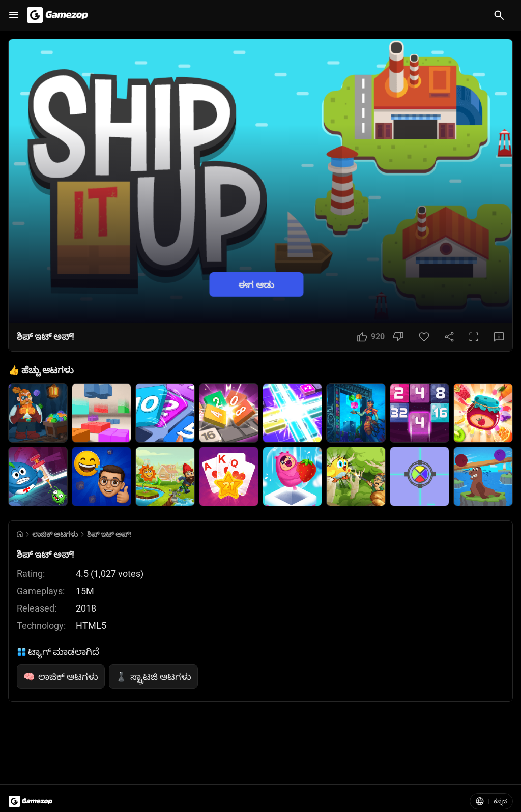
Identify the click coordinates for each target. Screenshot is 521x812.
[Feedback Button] (499, 337)
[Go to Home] (20, 534)
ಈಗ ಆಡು (256, 284)
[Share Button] (449, 337)
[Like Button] (371, 337)
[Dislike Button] (398, 337)
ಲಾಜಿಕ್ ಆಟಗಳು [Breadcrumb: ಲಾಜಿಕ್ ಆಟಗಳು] (55, 534)
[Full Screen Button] (474, 337)
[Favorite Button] (424, 337)
